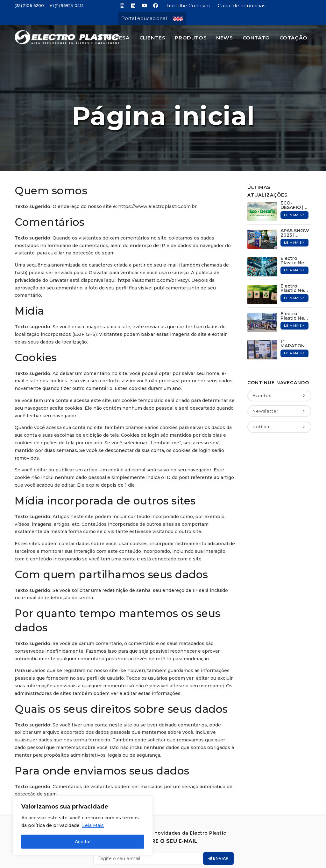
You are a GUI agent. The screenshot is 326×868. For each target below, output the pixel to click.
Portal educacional (144, 18)
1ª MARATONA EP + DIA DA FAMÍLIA (294, 312)
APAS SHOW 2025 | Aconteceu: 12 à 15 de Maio (295, 202)
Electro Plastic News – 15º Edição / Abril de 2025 (296, 257)
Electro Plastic (171, 855)
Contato (256, 38)
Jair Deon (182, 862)
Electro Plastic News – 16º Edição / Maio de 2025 (296, 229)
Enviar (218, 827)
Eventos (279, 364)
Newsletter (279, 380)
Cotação (294, 38)
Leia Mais (93, 825)
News (224, 38)
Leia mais (294, 184)
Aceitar (83, 842)
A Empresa (114, 38)
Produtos (191, 38)
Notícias (279, 395)
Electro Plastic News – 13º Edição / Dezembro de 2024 (296, 285)
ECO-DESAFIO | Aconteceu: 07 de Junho (295, 174)
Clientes (152, 38)
